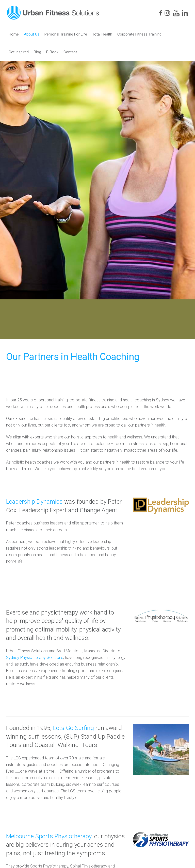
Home (14, 34)
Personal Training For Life (66, 34)
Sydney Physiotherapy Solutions (35, 658)
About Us (32, 34)
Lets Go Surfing (74, 728)
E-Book (52, 52)
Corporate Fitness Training (139, 34)
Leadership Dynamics (34, 502)
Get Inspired (19, 52)
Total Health (102, 34)
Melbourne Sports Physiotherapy (49, 836)
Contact (70, 52)
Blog (37, 52)
